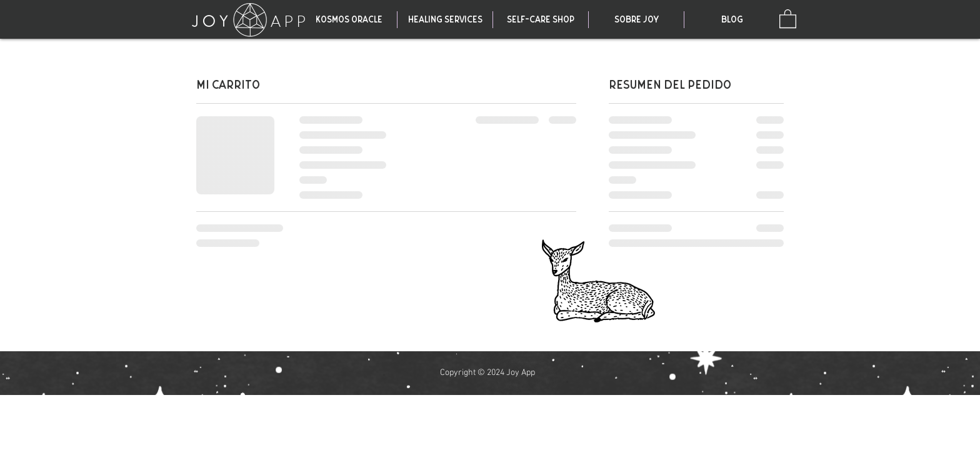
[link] (788, 18)
